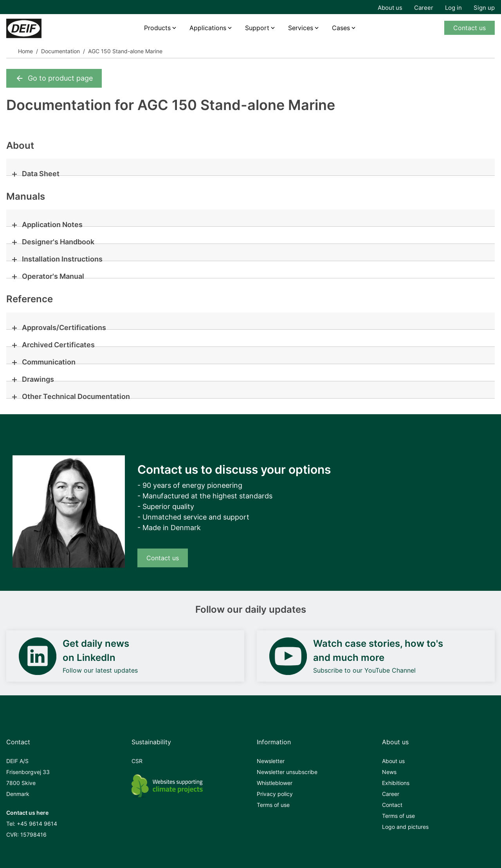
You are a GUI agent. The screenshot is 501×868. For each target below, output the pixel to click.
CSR (137, 761)
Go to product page (54, 78)
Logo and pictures (405, 827)
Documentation (60, 51)
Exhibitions (396, 783)
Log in (453, 8)
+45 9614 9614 (37, 824)
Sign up (484, 8)
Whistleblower (275, 783)
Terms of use (273, 805)
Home (25, 51)
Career (424, 8)
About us (390, 8)
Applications (208, 28)
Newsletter (271, 761)
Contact (392, 805)
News (389, 772)
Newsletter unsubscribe (287, 772)
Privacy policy (275, 794)
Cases (341, 28)
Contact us (469, 28)
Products (157, 28)
